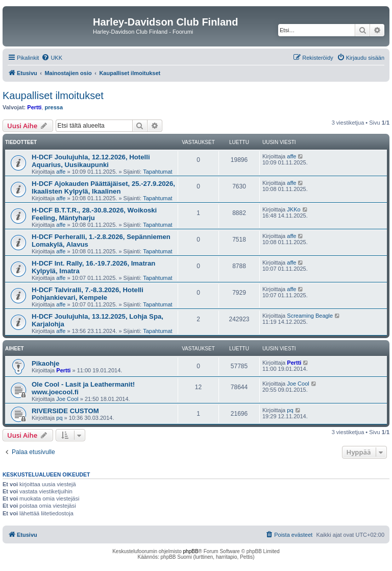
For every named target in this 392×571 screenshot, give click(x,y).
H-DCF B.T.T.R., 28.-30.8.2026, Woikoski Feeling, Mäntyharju (94, 214)
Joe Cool (67, 399)
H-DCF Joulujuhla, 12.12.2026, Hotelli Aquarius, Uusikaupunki (91, 161)
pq (59, 418)
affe (61, 172)
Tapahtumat (157, 172)
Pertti (34, 107)
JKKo (293, 209)
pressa (54, 107)
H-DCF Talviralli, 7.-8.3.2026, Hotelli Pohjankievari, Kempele (88, 294)
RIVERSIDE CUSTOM (65, 411)
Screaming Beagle (310, 316)
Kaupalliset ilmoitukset (53, 96)
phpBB (191, 551)
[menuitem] (52, 58)
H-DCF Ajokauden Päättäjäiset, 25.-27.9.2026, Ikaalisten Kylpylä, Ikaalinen (103, 187)
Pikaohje (45, 363)
